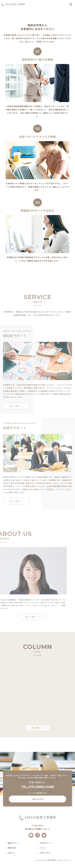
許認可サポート (46, 843)
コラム (43, 848)
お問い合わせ (38, 799)
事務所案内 (12, 848)
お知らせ (11, 853)
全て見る (36, 739)
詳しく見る (15, 418)
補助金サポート (14, 843)
